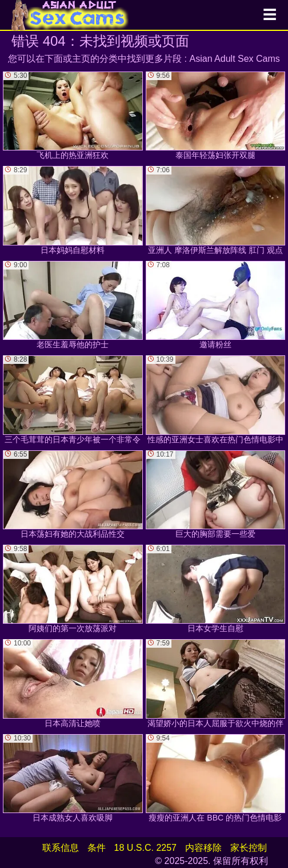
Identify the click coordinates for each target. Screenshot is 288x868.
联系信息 (61, 848)
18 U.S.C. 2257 (145, 848)
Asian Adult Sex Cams (235, 59)
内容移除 (203, 848)
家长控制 (249, 848)
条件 (97, 848)
